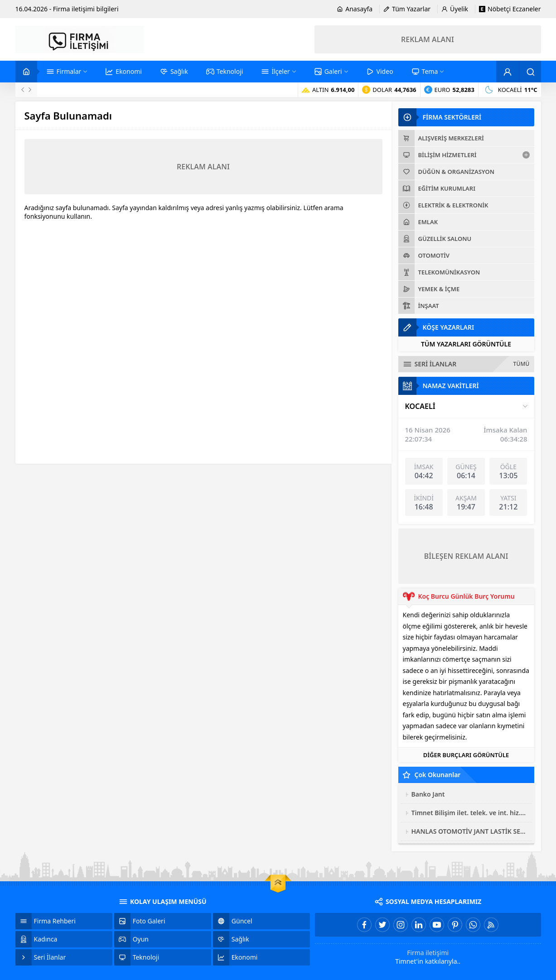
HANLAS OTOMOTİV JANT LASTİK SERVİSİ (469, 831)
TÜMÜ (522, 364)
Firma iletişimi (428, 953)
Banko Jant (428, 794)
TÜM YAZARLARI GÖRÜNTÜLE (466, 344)
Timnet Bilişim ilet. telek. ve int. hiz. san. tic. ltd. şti (469, 813)
